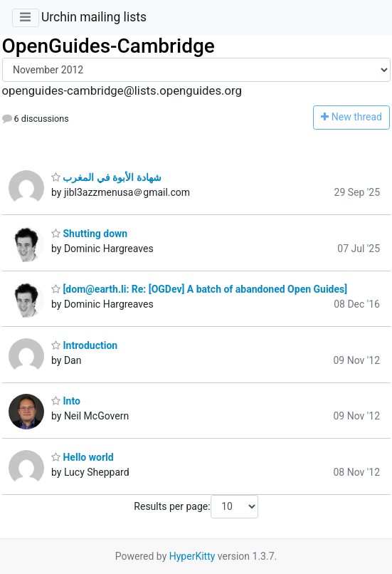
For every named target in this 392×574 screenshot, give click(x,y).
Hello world (83, 457)
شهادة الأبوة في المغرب (106, 177)
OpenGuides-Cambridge (108, 46)
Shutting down (89, 234)
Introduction (84, 345)
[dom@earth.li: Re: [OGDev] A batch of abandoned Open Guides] (199, 289)
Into (66, 401)
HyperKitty (192, 556)
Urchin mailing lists (94, 17)
